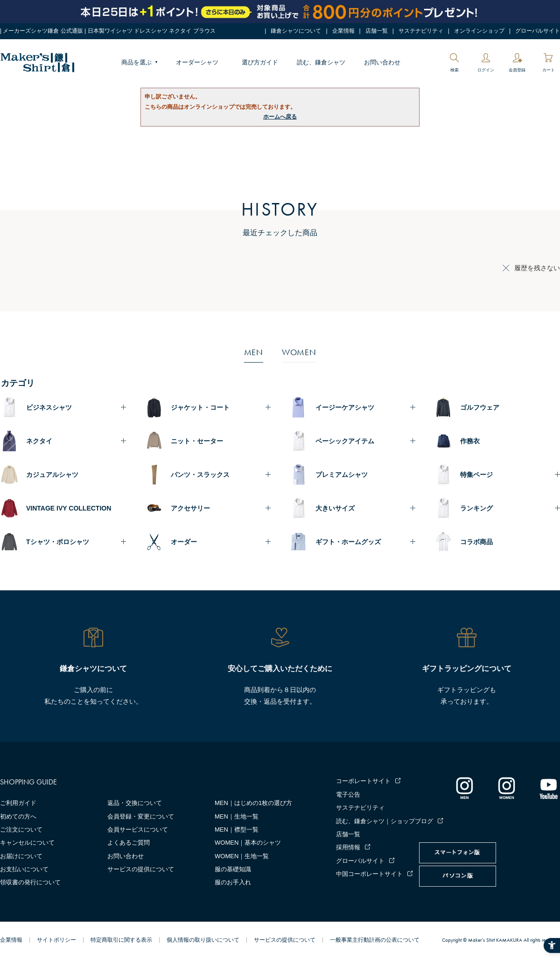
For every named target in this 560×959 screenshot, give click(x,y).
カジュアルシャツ (52, 475)
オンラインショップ (479, 31)
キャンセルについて (27, 843)
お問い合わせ (382, 62)
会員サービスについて (138, 829)
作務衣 (470, 441)
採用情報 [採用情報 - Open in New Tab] (348, 847)
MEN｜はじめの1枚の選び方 (253, 803)
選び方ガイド (260, 62)
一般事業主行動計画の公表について (375, 940)
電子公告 (348, 794)
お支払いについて (24, 869)
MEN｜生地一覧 (237, 816)
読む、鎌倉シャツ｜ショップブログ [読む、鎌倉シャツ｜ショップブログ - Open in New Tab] (385, 821)
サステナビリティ (421, 31)
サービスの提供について (141, 869)
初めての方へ (18, 816)
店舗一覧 (377, 31)
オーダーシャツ (197, 62)
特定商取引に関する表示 (121, 940)
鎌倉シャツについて (296, 31)
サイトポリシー (56, 940)
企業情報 (343, 31)
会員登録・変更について (141, 816)
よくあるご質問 (129, 843)
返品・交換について (135, 803)
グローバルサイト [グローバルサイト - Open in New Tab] (538, 31)
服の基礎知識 (233, 869)
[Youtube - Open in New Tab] (548, 788)
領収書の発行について (30, 882)
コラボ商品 (476, 542)
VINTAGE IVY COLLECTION (69, 508)
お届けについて (21, 856)
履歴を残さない (537, 268)
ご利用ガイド (18, 803)
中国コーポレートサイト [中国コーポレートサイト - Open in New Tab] (369, 874)
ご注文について (21, 829)
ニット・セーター (197, 441)
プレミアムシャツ (342, 475)
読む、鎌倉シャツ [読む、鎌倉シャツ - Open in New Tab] (321, 62)
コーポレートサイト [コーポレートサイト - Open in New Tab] (363, 781)
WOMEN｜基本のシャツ (248, 843)
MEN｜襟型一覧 (237, 829)
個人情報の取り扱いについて (203, 940)
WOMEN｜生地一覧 (242, 856)
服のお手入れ (233, 882)
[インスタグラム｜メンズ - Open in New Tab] (464, 788)
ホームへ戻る (280, 117)
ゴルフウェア (480, 407)
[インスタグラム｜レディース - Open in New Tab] (506, 788)
